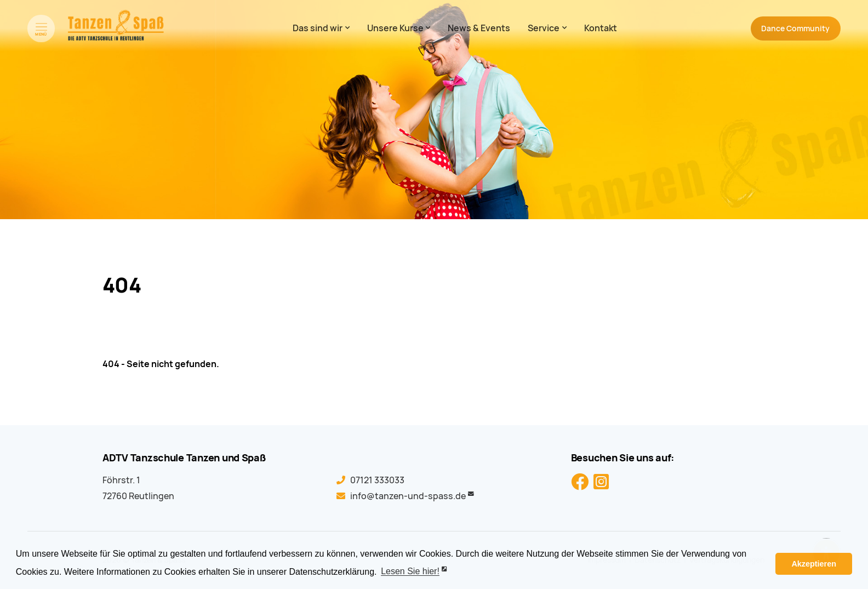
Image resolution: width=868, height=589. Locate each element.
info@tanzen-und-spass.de (408, 496)
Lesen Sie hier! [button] (410, 572)
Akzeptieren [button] (814, 564)
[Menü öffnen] (41, 28)
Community (795, 28)
